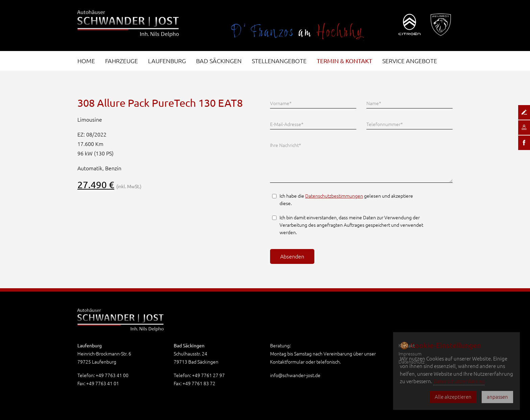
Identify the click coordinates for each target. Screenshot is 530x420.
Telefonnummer (385, 124)
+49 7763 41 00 (112, 375)
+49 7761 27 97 (208, 375)
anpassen (497, 397)
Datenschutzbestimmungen (334, 196)
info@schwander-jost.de (295, 375)
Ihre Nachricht (286, 145)
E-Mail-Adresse (287, 124)
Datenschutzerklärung (459, 381)
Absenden (292, 256)
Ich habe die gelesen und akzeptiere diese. (346, 200)
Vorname (281, 103)
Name (374, 103)
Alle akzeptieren (453, 397)
